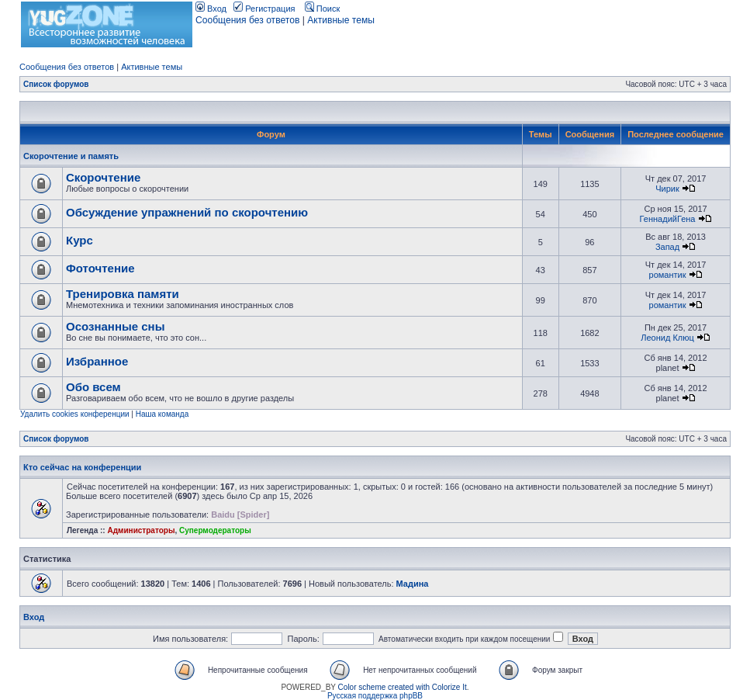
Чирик (667, 189)
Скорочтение (103, 177)
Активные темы (341, 20)
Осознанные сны (116, 326)
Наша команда (162, 414)
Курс (79, 240)
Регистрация (264, 9)
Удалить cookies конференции (75, 414)
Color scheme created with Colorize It (403, 687)
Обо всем (93, 387)
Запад (667, 247)
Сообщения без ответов (247, 20)
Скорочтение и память (71, 156)
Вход (211, 9)
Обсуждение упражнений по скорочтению (187, 212)
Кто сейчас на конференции (82, 467)
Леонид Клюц (667, 338)
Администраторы (141, 530)
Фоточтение (100, 268)
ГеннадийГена (668, 219)
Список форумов (56, 84)
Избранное (97, 361)
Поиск (323, 9)
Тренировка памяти (123, 294)
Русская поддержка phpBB (375, 696)
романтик (668, 275)
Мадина (413, 584)
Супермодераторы (215, 530)
